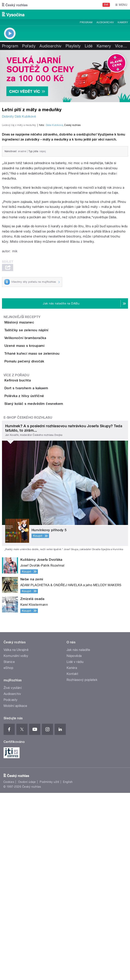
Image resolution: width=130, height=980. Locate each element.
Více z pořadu (16, 517)
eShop (8, 855)
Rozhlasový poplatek (82, 867)
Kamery (123, 22)
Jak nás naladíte (78, 837)
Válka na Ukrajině (16, 837)
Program (86, 22)
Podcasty (11, 887)
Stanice (9, 849)
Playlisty (73, 46)
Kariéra (72, 855)
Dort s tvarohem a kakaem (42, 541)
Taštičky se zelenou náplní (42, 415)
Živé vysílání (13, 875)
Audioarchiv (105, 22)
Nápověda (74, 843)
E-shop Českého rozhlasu (28, 605)
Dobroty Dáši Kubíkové (19, 116)
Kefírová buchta (33, 522)
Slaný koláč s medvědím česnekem (50, 580)
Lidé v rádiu (75, 849)
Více (121, 46)
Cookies (9, 969)
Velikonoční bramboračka (41, 434)
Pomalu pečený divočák (40, 492)
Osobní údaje (27, 969)
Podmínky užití (49, 969)
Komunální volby (16, 843)
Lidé (89, 46)
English (68, 969)
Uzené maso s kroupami (40, 453)
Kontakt (72, 861)
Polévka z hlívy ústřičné (40, 560)
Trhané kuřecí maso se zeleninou (48, 472)
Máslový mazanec (35, 396)
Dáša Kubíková (54, 199)
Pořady (29, 46)
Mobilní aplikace (15, 893)
